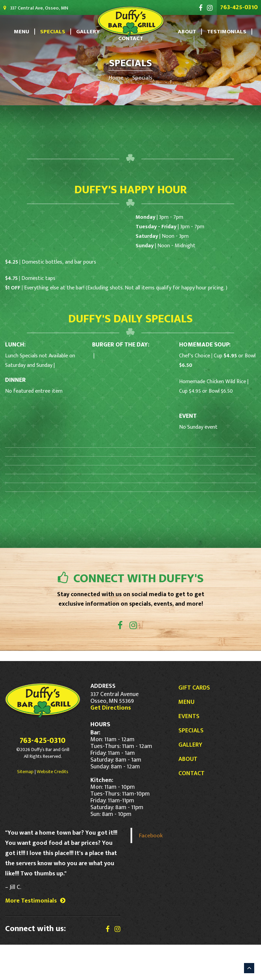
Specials (58, 32)
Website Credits (53, 807)
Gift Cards (194, 723)
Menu (30, 32)
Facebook (151, 871)
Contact (131, 39)
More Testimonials (35, 936)
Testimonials (220, 32)
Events (189, 752)
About (185, 32)
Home (118, 78)
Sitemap (25, 807)
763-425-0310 (241, 7)
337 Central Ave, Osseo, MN (28, 8)
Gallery (89, 32)
